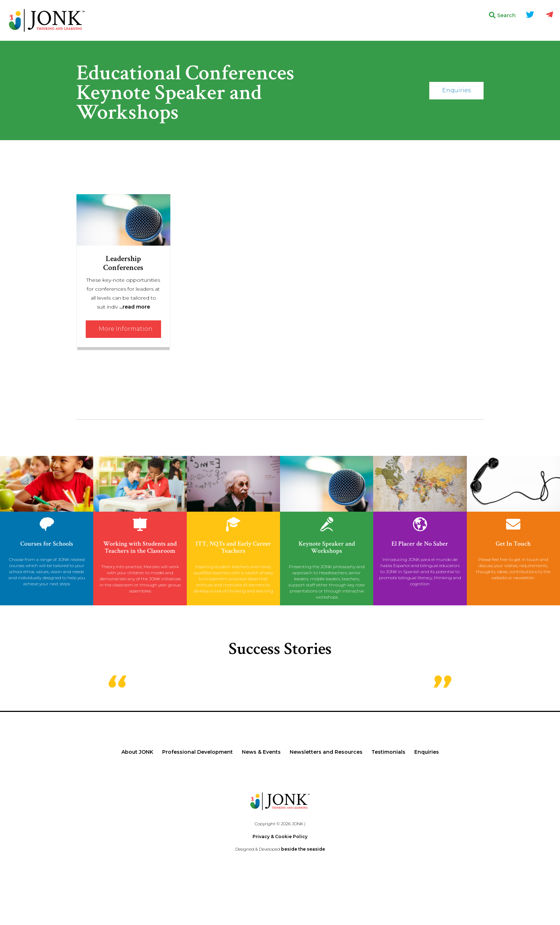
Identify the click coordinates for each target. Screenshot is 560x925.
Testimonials (388, 752)
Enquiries (456, 90)
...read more (135, 307)
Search (502, 15)
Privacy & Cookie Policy (280, 837)
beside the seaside (303, 849)
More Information (126, 329)
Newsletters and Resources (326, 752)
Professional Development (197, 752)
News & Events (261, 752)
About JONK (137, 752)
